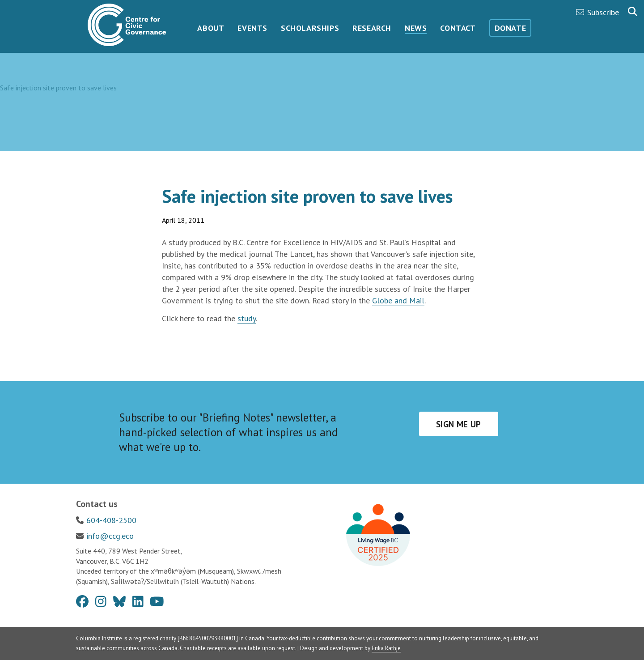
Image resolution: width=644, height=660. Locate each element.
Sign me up (459, 424)
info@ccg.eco (110, 536)
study (247, 318)
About (211, 28)
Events (252, 28)
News (416, 28)
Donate (511, 28)
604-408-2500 (111, 520)
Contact (458, 28)
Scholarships (310, 28)
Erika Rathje (386, 648)
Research (372, 28)
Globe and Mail (398, 300)
